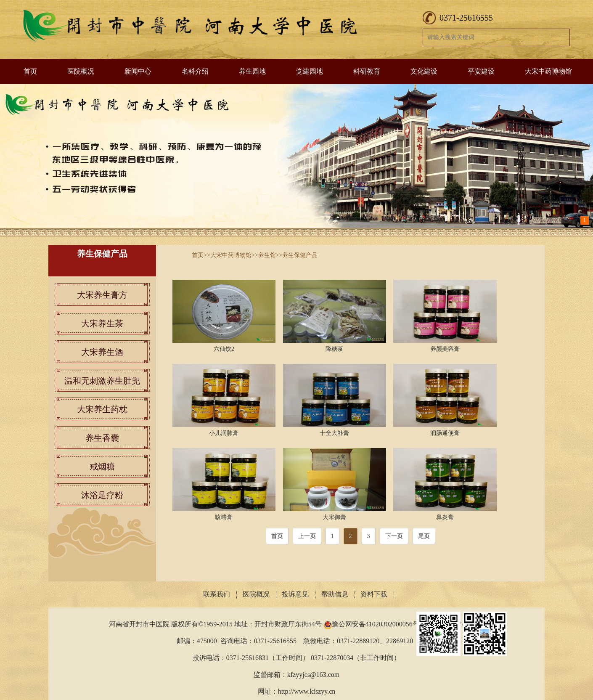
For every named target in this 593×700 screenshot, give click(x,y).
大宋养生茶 (102, 323)
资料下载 (374, 594)
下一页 (394, 536)
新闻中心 (138, 71)
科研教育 (367, 71)
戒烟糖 (102, 467)
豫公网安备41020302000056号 (376, 624)
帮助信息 (335, 594)
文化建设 (424, 71)
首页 (30, 71)
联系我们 (217, 594)
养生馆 (267, 255)
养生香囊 (102, 438)
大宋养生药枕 (102, 409)
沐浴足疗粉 (102, 495)
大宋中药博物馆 (548, 71)
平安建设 (481, 71)
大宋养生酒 (102, 352)
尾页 (424, 536)
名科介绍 (195, 71)
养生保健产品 (300, 255)
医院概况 (81, 71)
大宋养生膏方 (102, 295)
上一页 (307, 536)
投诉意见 (295, 594)
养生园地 (252, 71)
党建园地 (310, 71)
